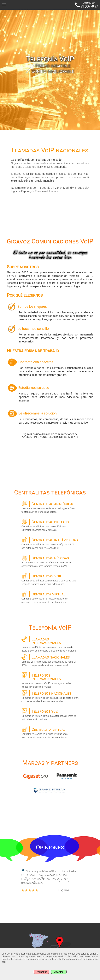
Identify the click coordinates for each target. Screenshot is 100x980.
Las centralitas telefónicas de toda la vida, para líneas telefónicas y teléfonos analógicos (50, 507)
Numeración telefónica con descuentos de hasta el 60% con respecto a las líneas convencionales (50, 697)
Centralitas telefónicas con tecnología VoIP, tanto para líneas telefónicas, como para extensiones (50, 579)
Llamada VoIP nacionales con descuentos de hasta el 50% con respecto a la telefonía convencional (50, 660)
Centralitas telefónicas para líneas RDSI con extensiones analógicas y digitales (50, 525)
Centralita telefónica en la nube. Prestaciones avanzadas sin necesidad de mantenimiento (50, 597)
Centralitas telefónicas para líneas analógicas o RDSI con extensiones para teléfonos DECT (50, 543)
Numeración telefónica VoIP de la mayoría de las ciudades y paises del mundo (50, 680)
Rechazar (41, 972)
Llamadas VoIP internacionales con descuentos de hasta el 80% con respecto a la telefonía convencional (50, 644)
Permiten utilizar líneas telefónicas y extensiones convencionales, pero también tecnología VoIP (50, 561)
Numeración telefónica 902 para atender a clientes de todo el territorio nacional (50, 715)
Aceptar (59, 972)
